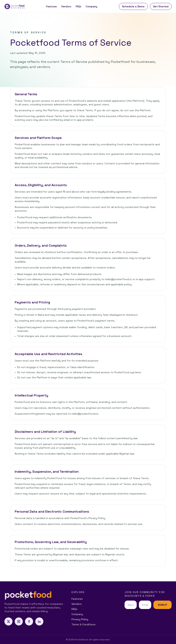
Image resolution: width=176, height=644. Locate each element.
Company (91, 6)
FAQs (79, 6)
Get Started (161, 6)
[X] (8, 621)
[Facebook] (29, 621)
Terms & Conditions (83, 624)
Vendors (66, 6)
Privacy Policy (80, 619)
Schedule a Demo (133, 6)
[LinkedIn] (39, 621)
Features (51, 6)
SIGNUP (162, 605)
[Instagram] (19, 621)
